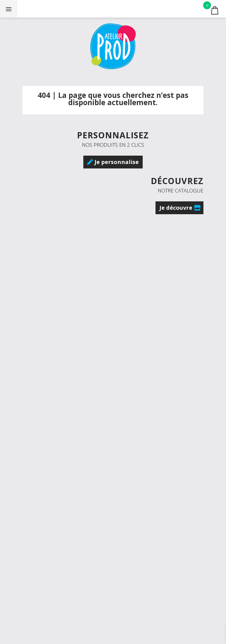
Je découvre (176, 208)
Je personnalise (117, 162)
